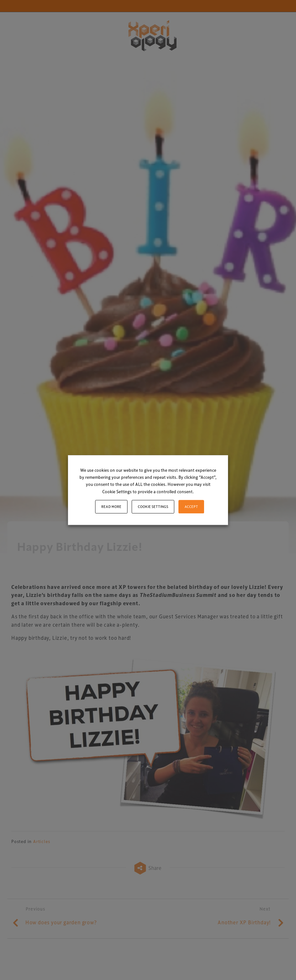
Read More (111, 506)
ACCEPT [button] (191, 506)
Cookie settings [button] (153, 506)
